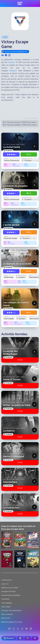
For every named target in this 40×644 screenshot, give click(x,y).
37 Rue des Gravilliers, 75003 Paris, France (21, 125)
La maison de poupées (15, 186)
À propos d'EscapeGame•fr (12, 611)
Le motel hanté (11, 147)
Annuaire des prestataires (11, 595)
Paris (5, 37)
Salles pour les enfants (10, 588)
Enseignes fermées (8, 591)
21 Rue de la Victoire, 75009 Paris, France (21, 122)
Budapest (11, 62)
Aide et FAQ (6, 618)
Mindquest (13, 71)
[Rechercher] (28, 638)
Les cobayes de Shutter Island (16, 304)
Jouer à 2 (5, 584)
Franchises (5, 599)
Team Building (6, 603)
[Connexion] (35, 638)
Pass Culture (6, 607)
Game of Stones (12, 380)
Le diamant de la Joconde (17, 264)
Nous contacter (7, 614)
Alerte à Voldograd (13, 456)
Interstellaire (10, 482)
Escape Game (20, 3)
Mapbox (27, 118)
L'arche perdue (11, 225)
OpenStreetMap (34, 118)
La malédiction (11, 508)
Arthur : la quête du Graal (17, 405)
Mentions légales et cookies (12, 622)
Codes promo (7, 580)
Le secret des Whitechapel (10, 353)
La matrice (9, 431)
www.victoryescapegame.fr (15, 52)
